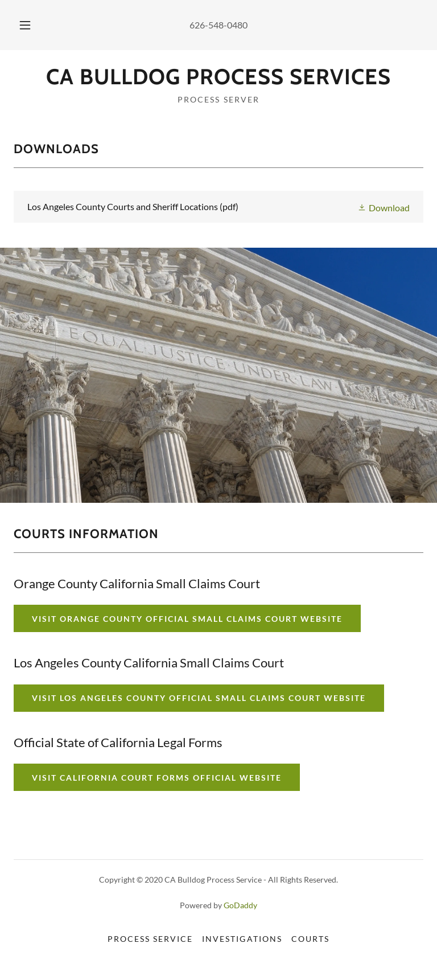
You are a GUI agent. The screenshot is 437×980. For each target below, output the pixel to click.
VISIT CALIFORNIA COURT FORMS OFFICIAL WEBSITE (157, 778)
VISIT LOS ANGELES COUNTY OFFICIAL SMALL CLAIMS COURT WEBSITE (199, 698)
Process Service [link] (150, 939)
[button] (31, 25)
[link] (218, 81)
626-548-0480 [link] (218, 25)
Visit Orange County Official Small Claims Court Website (187, 619)
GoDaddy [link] (240, 905)
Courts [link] (310, 939)
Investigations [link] (242, 939)
